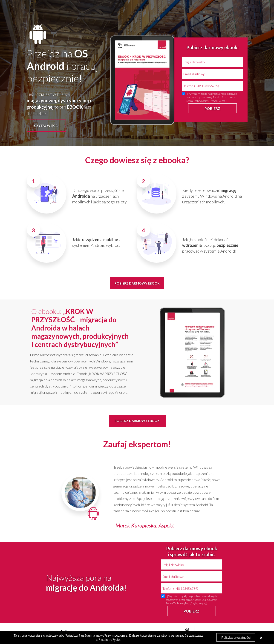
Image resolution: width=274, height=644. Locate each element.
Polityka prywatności (236, 638)
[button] (46, 126)
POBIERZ (212, 108)
